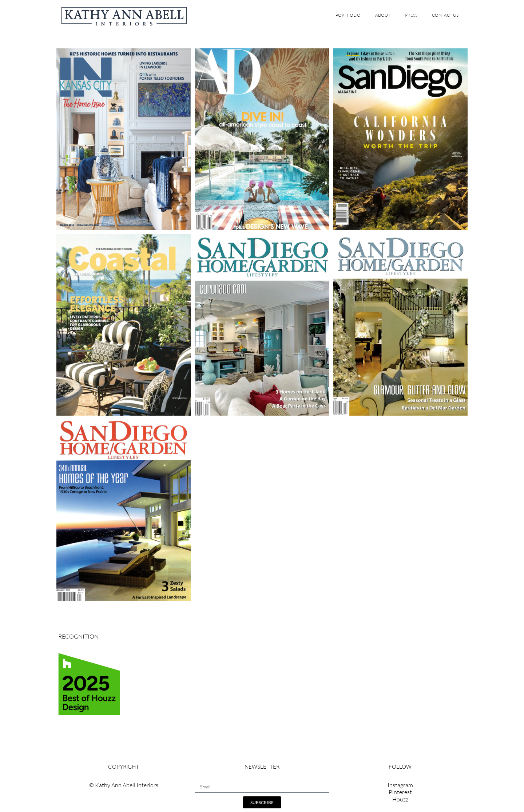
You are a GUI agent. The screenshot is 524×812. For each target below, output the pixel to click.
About (383, 15)
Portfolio (348, 15)
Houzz (400, 799)
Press (411, 15)
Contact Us (445, 15)
